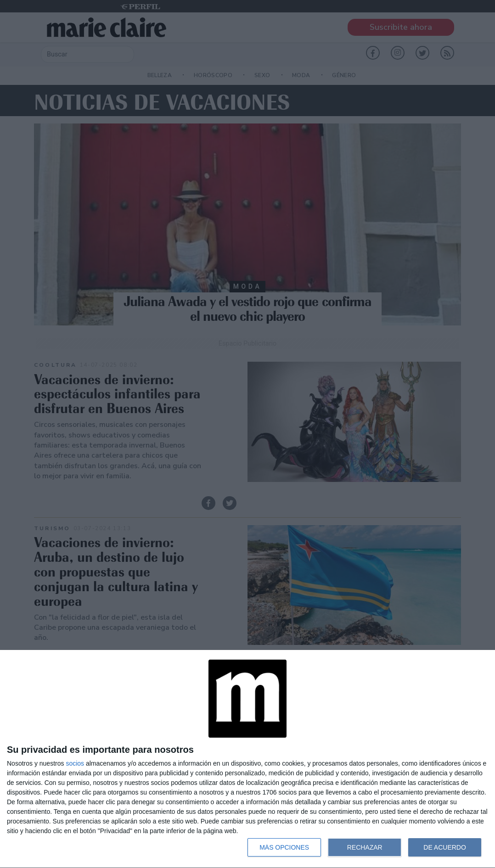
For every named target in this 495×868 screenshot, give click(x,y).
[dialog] (247, 759)
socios (75, 763)
